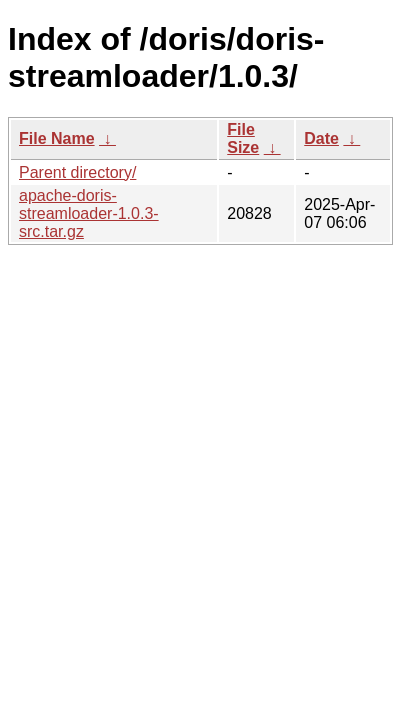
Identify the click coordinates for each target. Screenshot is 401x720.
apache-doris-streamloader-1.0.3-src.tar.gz (89, 213)
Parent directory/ (77, 172)
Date (321, 138)
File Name (57, 138)
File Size (243, 138)
